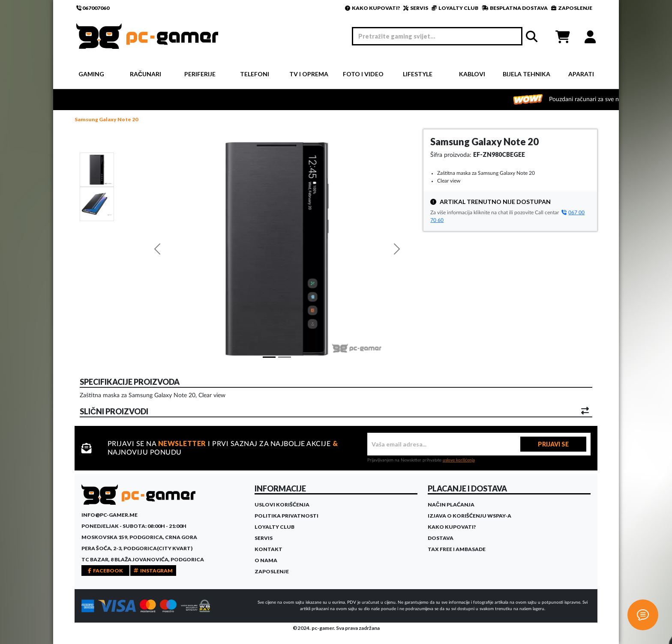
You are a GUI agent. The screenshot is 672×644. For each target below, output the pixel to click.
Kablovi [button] (472, 74)
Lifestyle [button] (418, 74)
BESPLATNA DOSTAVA (515, 8)
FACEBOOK (105, 571)
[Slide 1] (97, 169)
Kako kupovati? (452, 527)
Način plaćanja (451, 505)
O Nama (266, 560)
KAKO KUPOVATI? (372, 8)
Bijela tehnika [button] (526, 74)
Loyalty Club (274, 527)
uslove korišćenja (459, 460)
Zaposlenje (272, 571)
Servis (264, 538)
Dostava (441, 538)
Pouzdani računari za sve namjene (592, 99)
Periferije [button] (200, 74)
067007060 (93, 8)
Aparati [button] (581, 74)
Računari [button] (145, 74)
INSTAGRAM (153, 571)
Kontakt (268, 549)
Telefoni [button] (255, 74)
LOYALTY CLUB (455, 8)
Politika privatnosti (286, 516)
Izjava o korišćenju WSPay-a (469, 516)
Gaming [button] (91, 74)
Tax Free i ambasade (457, 549)
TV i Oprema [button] (309, 74)
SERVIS (416, 8)
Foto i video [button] (363, 74)
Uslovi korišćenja (282, 505)
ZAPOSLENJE (572, 8)
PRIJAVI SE (553, 444)
